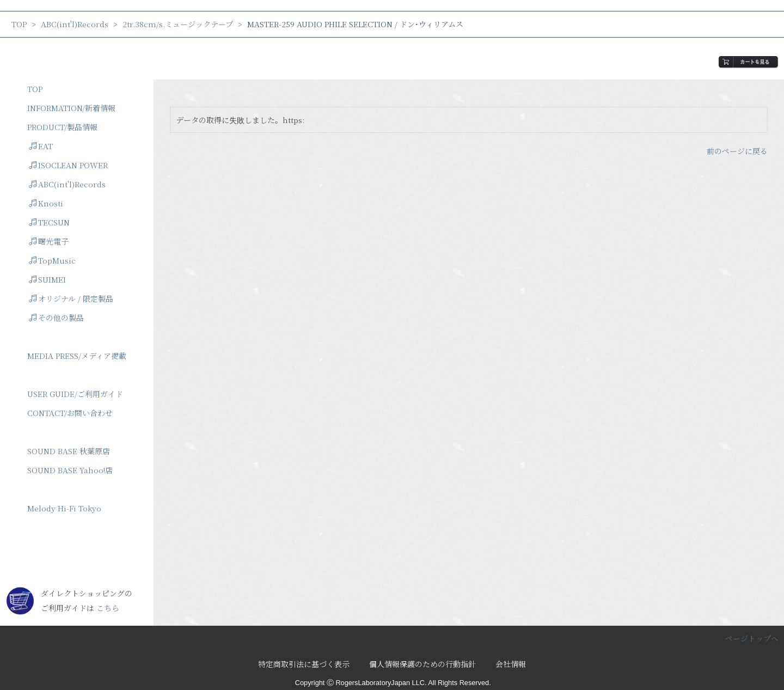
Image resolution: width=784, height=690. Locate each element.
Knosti (46, 203)
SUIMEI (47, 279)
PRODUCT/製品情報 (62, 127)
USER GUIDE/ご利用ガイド (75, 394)
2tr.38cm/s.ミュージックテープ (178, 24)
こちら (108, 608)
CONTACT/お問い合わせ (70, 413)
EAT (41, 146)
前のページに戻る (737, 151)
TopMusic (52, 260)
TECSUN (49, 222)
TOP (19, 24)
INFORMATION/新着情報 (71, 108)
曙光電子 (49, 241)
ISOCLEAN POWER (68, 165)
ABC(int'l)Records (75, 24)
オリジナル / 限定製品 (71, 298)
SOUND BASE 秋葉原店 (69, 451)
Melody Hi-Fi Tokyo (64, 508)
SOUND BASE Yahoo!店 (70, 470)
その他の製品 (56, 317)
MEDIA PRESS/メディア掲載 (77, 356)
